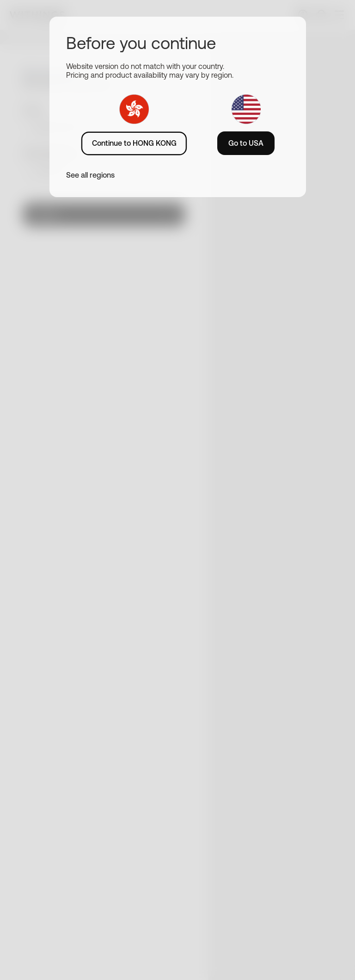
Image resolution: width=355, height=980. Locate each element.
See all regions (90, 175)
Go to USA (246, 143)
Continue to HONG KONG (134, 143)
